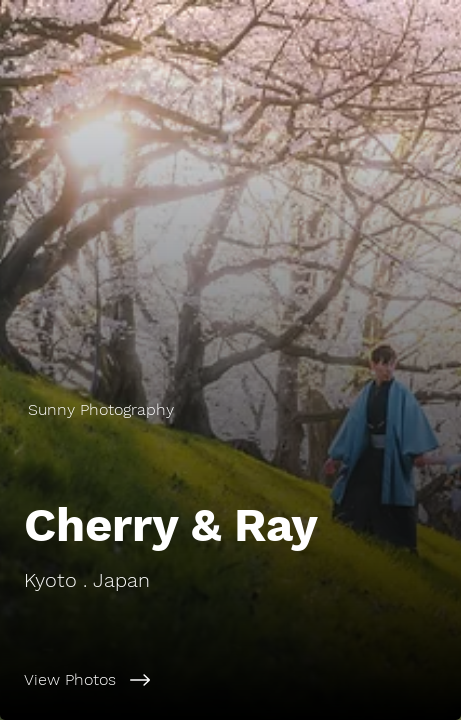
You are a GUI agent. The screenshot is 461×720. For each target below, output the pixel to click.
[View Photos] (230, 680)
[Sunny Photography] (230, 409)
